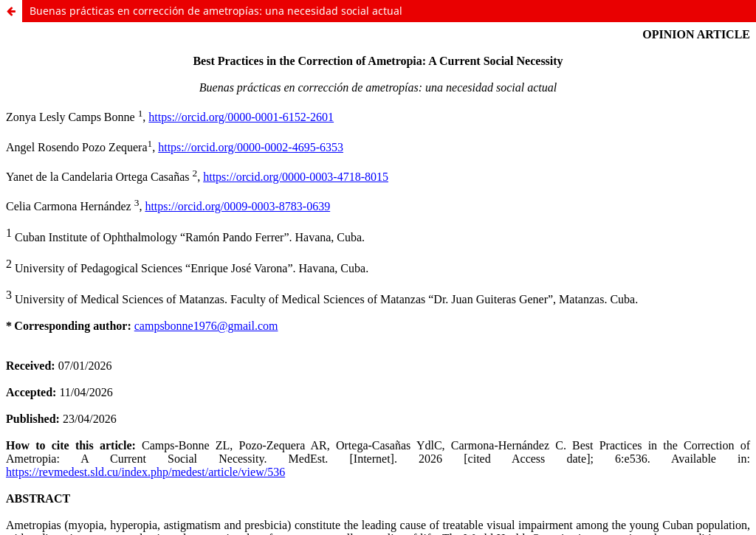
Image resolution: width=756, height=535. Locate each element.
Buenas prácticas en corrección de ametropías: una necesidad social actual (216, 11)
